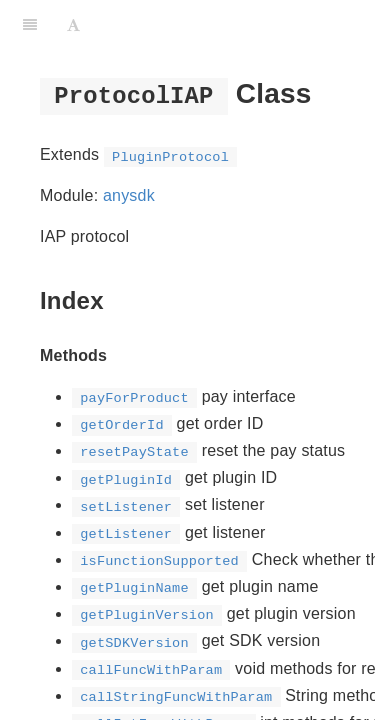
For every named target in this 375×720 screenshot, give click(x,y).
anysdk (129, 195)
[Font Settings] (73, 25)
